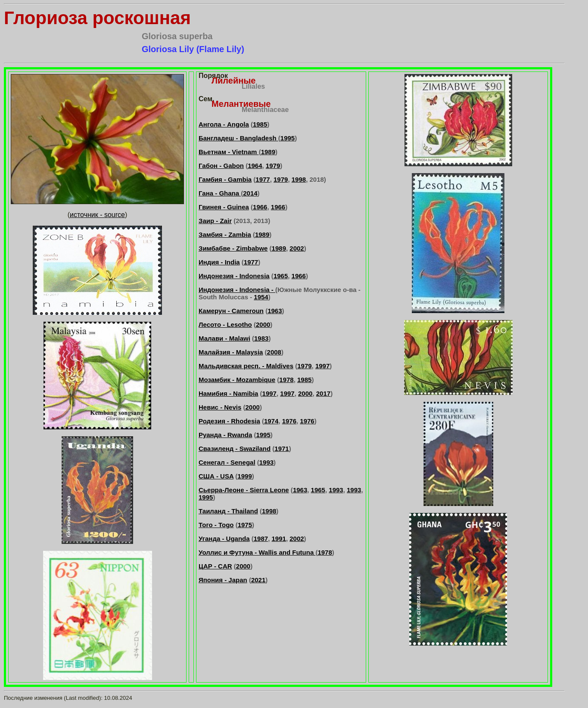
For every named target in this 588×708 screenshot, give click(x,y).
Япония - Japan (223, 580)
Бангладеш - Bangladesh (238, 138)
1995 (288, 138)
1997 (322, 366)
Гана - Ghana (220, 193)
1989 (268, 152)
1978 (286, 380)
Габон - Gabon (221, 166)
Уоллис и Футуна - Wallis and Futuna (257, 552)
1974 (271, 421)
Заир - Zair (215, 221)
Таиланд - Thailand (228, 511)
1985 (260, 124)
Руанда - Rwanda (225, 435)
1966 (260, 207)
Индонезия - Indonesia (234, 276)
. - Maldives (276, 366)
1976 (289, 421)
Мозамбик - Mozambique (237, 380)
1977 (263, 179)
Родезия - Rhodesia (229, 421)
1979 (273, 166)
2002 (297, 248)
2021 (258, 580)
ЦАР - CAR (215, 566)
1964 (255, 166)
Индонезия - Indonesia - (237, 290)
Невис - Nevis (220, 407)
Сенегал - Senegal (227, 462)
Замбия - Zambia (225, 234)
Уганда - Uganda (224, 539)
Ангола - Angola (224, 124)
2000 (263, 324)
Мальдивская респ (229, 366)
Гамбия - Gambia (225, 179)
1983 (261, 338)
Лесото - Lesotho (225, 324)
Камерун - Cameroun (231, 311)
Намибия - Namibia (228, 393)
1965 (281, 276)
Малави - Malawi (224, 338)
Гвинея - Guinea (224, 207)
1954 (261, 297)
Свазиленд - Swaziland (235, 449)
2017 (323, 393)
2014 (250, 193)
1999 (244, 476)
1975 (245, 525)
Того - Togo (216, 525)
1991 (279, 539)
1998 (299, 179)
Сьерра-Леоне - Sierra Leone (244, 490)
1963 (275, 311)
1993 (266, 462)
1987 (261, 539)
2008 (274, 352)
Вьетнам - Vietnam (229, 152)
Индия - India (219, 262)
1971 (282, 449)
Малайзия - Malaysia (231, 352)
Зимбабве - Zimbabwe (233, 248)
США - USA (216, 476)
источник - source (97, 215)
